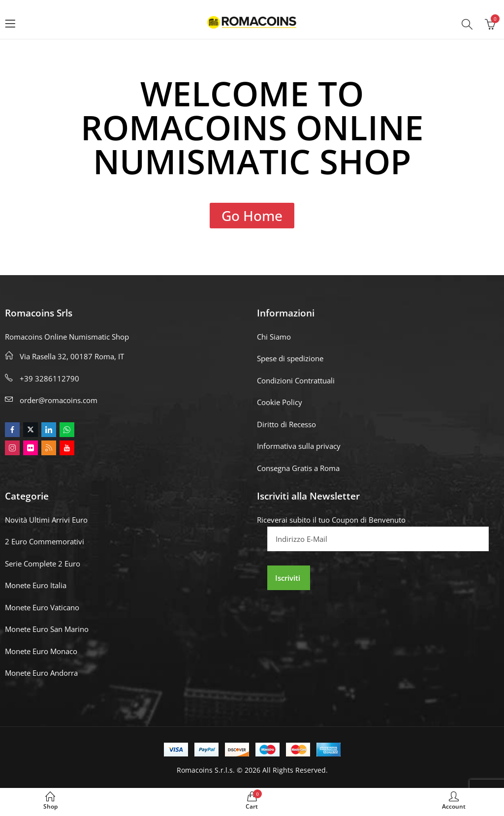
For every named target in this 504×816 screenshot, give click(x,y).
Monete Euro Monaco (41, 651)
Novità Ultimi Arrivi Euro (46, 520)
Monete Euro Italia (36, 585)
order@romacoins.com (59, 400)
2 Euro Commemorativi (45, 541)
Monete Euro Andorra (41, 673)
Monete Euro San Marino (47, 629)
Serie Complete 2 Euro (43, 564)
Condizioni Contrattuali (296, 380)
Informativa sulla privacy (299, 446)
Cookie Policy (280, 402)
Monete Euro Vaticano (42, 607)
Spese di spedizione (290, 358)
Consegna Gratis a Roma (298, 468)
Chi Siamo (274, 337)
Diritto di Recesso (286, 424)
